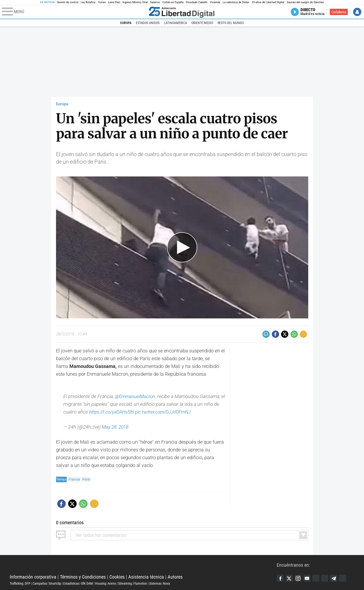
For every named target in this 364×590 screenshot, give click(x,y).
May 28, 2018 (116, 427)
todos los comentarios (101, 535)
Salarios (155, 2)
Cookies (117, 577)
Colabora (339, 12)
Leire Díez (114, 2)
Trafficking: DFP (20, 583)
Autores (175, 577)
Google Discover (317, 578)
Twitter (290, 578)
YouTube (308, 578)
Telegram (336, 578)
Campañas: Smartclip (47, 583)
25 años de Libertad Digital (268, 2)
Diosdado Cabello (197, 2)
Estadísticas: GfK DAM (78, 583)
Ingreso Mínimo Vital (135, 2)
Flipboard (326, 578)
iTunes (345, 578)
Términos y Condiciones (83, 577)
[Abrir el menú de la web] (74, 12)
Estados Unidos (148, 23)
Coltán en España (173, 2)
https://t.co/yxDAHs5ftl (113, 412)
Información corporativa (33, 577)
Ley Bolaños (88, 2)
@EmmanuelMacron (136, 396)
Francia (74, 479)
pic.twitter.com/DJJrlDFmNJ (168, 412)
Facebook (280, 578)
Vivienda (215, 2)
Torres (102, 2)
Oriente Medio (202, 23)
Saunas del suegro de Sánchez (305, 2)
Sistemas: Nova (160, 583)
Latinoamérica (175, 23)
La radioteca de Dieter (236, 2)
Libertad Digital (143, 565)
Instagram (299, 578)
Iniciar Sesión (357, 12)
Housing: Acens (105, 583)
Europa (126, 23)
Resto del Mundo (231, 23)
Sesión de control (68, 2)
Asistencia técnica (146, 577)
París (86, 479)
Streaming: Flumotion (133, 583)
